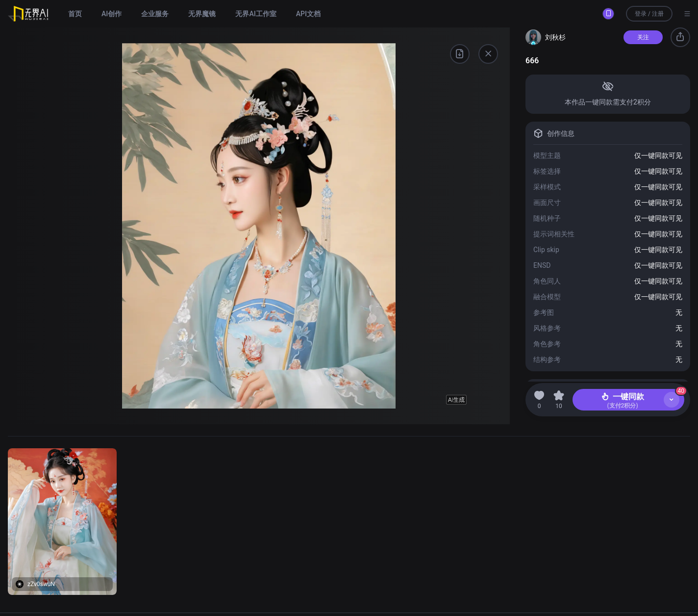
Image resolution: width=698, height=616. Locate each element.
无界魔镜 (202, 14)
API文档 (308, 14)
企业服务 (155, 14)
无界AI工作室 (256, 14)
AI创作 (112, 14)
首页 (75, 14)
